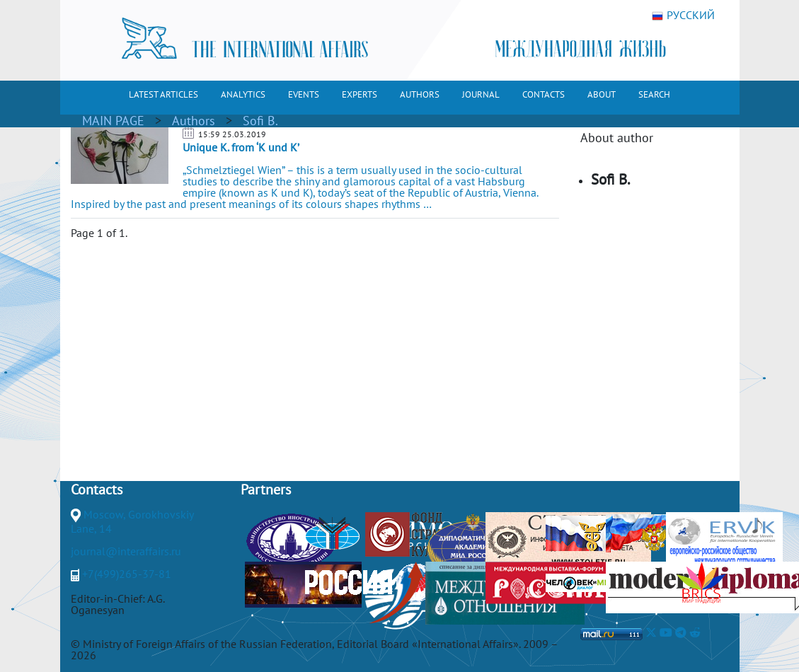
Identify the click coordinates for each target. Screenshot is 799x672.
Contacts (97, 489)
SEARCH (654, 94)
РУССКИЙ (683, 16)
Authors (194, 121)
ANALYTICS (243, 94)
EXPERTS (360, 94)
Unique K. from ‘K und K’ (241, 147)
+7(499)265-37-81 (127, 574)
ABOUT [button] (602, 94)
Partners (266, 489)
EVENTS (304, 94)
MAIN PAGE (113, 121)
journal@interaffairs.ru (126, 551)
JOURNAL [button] (481, 94)
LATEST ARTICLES (163, 94)
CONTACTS (544, 94)
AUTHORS (420, 94)
